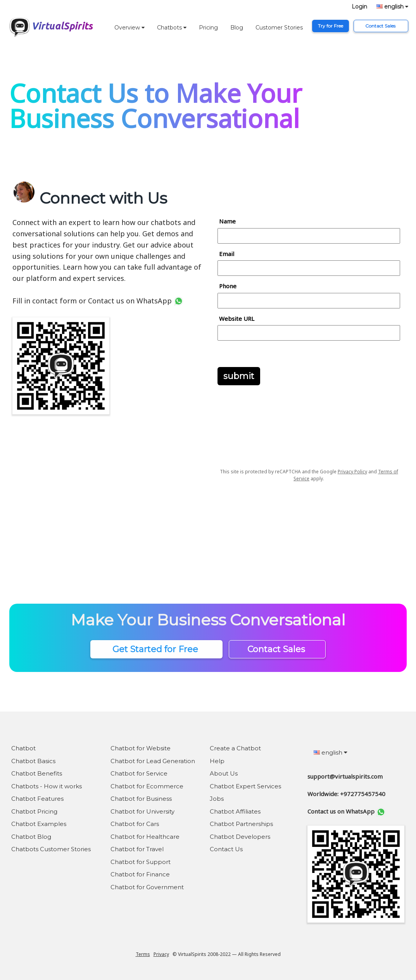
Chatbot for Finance (140, 874)
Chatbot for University (142, 811)
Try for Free (331, 26)
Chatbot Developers (240, 837)
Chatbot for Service (139, 773)
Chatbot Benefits (37, 773)
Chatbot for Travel (137, 849)
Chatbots (172, 28)
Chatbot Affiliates (235, 811)
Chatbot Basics (33, 761)
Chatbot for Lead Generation (153, 761)
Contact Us (226, 849)
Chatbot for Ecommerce (147, 786)
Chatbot (23, 748)
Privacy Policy (352, 472)
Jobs (217, 799)
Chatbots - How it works (47, 786)
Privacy (161, 954)
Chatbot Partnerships (241, 824)
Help (217, 761)
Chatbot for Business (141, 799)
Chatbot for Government (147, 887)
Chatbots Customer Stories (51, 849)
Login (359, 7)
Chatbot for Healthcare (145, 837)
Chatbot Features (37, 799)
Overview (129, 28)
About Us (224, 773)
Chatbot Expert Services (245, 786)
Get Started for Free (156, 649)
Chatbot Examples (39, 824)
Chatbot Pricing (34, 811)
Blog (237, 28)
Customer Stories (279, 28)
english (392, 7)
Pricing (208, 28)
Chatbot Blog (31, 837)
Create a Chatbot (235, 748)
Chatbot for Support (141, 862)
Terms (143, 954)
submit (239, 376)
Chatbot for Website (141, 748)
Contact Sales (381, 26)
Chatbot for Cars (135, 824)
